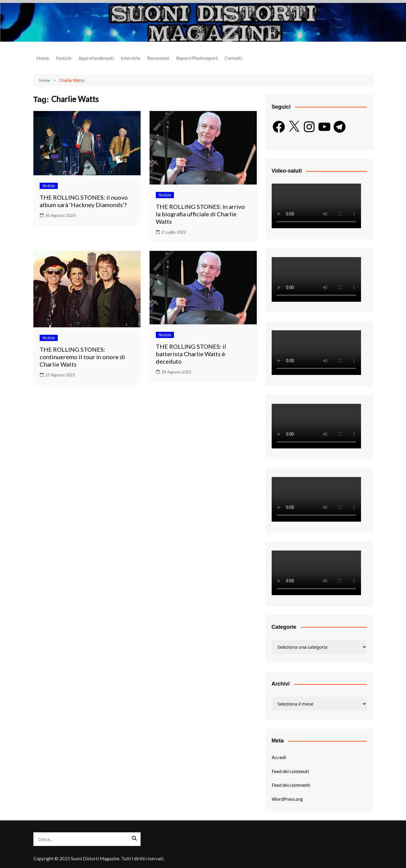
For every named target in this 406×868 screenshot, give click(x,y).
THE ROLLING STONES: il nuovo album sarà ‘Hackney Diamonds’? (84, 201)
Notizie (64, 58)
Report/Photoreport (197, 58)
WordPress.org (287, 799)
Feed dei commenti (291, 785)
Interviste (130, 58)
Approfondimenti (96, 58)
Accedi (279, 757)
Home (43, 58)
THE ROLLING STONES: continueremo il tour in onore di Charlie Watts (82, 357)
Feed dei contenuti (290, 771)
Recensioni (158, 58)
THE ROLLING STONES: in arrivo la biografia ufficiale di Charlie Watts (200, 214)
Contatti (233, 58)
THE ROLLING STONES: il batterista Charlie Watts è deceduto (191, 354)
